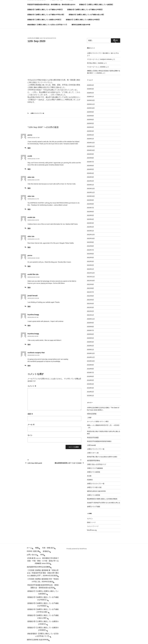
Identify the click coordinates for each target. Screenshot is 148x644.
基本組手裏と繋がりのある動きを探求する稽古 (102, 457)
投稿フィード (91, 522)
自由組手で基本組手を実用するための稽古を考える (104, 503)
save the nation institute (48, 38)
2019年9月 (90, 365)
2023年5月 (90, 215)
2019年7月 (90, 373)
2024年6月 (90, 166)
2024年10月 (91, 150)
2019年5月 (90, 380)
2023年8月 (90, 204)
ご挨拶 (89, 418)
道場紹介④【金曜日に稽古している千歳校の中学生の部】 (46, 15)
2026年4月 (90, 85)
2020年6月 (90, 334)
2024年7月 (90, 162)
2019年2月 (90, 392)
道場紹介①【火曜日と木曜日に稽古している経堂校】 (96, 5)
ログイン (90, 519)
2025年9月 (90, 112)
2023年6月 (90, 212)
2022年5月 (90, 258)
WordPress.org (92, 530)
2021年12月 (91, 273)
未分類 (89, 476)
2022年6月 (90, 254)
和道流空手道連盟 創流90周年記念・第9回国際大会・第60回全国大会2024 (51, 5)
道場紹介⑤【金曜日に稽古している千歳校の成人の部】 (87, 15)
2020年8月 (90, 327)
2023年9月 (90, 200)
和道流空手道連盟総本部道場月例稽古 (99, 441)
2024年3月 (90, 177)
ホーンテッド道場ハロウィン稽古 (98, 421)
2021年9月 (90, 284)
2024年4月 (90, 173)
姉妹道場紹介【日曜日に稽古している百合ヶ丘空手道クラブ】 (47, 25)
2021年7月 (90, 292)
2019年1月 (90, 396)
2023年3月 (90, 223)
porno (30, 135)
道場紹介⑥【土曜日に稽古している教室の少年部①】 (45, 20)
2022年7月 (90, 250)
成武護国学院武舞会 (94, 460)
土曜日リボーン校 (93, 453)
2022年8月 (90, 246)
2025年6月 (90, 120)
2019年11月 (91, 357)
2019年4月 (90, 384)
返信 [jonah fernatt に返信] (29, 307)
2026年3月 (90, 89)
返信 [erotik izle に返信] (29, 228)
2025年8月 (90, 116)
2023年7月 (90, 208)
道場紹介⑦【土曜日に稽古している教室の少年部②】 (83, 20)
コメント (32, 386)
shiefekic (101, 63)
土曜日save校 (91, 445)
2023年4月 (90, 219)
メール (31, 425)
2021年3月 (90, 307)
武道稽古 (90, 480)
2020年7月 (90, 330)
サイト (30, 435)
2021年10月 (91, 281)
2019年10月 (91, 361)
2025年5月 (90, 123)
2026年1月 (90, 97)
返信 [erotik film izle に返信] (29, 288)
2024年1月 (90, 185)
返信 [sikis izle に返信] (29, 188)
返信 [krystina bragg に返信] (29, 326)
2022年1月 (90, 269)
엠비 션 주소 (115, 53)
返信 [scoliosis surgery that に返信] (29, 366)
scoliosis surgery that (36, 353)
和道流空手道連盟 (93, 438)
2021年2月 (90, 311)
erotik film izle (33, 274)
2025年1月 (90, 139)
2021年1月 (90, 315)
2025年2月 (90, 135)
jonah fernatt (33, 296)
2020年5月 (90, 338)
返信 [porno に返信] (29, 148)
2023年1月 (90, 231)
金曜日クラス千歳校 (94, 507)
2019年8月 (90, 369)
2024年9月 (90, 154)
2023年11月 (91, 192)
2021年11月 (91, 277)
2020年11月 (91, 319)
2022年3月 (90, 261)
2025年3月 (90, 131)
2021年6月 (90, 296)
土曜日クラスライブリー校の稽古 (98, 53)
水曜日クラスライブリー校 (96, 484)
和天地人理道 (91, 63)
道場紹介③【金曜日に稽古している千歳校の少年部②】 (85, 10)
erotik (30, 156)
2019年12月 (91, 353)
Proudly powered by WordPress (77, 549)
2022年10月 (91, 238)
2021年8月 (90, 288)
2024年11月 (91, 146)
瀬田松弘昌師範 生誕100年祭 (81, 25)
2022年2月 (90, 265)
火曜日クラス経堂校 (94, 495)
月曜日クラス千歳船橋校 (95, 468)
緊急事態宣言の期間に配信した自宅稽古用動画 (102, 499)
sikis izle (31, 177)
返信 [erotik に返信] (29, 169)
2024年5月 (90, 169)
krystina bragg (33, 315)
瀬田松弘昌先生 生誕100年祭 (96, 491)
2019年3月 (90, 388)
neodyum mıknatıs (106, 59)
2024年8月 (90, 158)
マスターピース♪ (92, 59)
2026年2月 (90, 93)
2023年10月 (91, 196)
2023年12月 (91, 189)
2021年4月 (90, 304)
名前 (30, 414)
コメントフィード (93, 526)
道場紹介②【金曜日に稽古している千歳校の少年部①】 (45, 10)
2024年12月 (91, 143)
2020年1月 (90, 350)
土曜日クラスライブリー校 (37, 113)
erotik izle (31, 217)
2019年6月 (90, 376)
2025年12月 (91, 100)
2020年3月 (90, 342)
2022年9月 (90, 242)
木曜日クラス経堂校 (94, 472)
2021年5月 (90, 300)
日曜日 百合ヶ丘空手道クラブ (97, 464)
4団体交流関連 (92, 414)
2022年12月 (91, 235)
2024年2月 (90, 181)
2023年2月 (90, 227)
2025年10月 (91, 108)
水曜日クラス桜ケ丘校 (94, 487)
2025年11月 (91, 104)
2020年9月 (90, 323)
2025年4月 (90, 127)
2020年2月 (90, 346)
